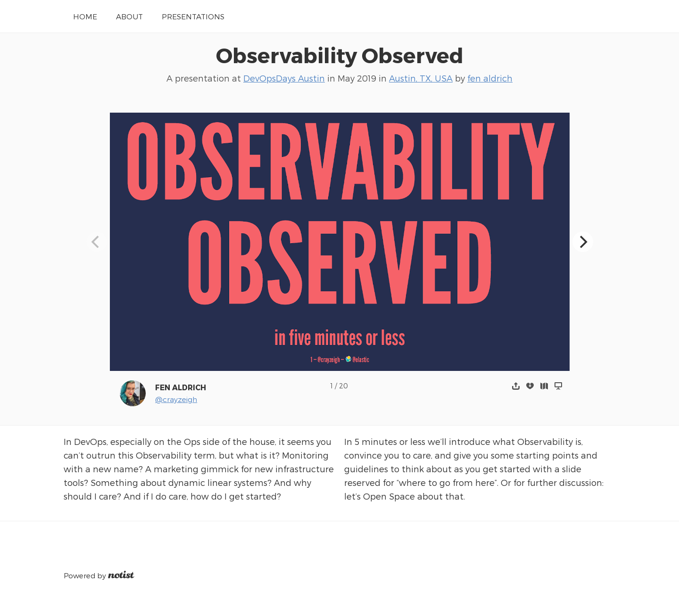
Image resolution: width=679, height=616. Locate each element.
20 (344, 386)
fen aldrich (490, 78)
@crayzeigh (176, 399)
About (129, 16)
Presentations (193, 16)
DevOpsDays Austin (284, 78)
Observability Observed (340, 55)
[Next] (583, 242)
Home (85, 16)
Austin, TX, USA (421, 78)
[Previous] (97, 242)
